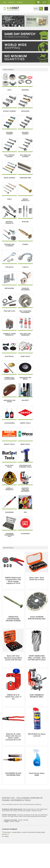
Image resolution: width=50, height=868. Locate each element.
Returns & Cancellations (16, 836)
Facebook (5, 857)
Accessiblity (16, 838)
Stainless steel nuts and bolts (18, 826)
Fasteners (5, 826)
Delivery (4, 836)
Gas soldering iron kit (40, 828)
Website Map (29, 844)
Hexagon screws (17, 828)
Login (5, 2)
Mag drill (4, 830)
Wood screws (28, 828)
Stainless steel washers (36, 826)
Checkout (20, 2)
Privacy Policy (6, 838)
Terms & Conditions (31, 836)
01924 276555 (12, 811)
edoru (21, 865)
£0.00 (44, 2)
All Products (19, 844)
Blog (3, 844)
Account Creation (17, 851)
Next (23, 22)
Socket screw (6, 828)
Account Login (6, 851)
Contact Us (12, 2)
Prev (4, 22)
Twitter (12, 857)
